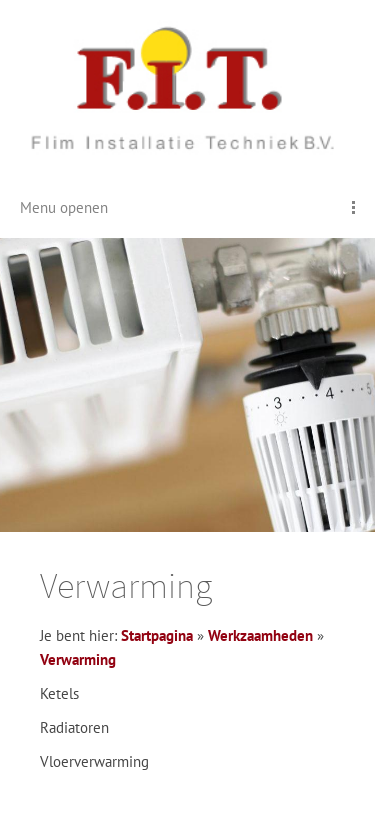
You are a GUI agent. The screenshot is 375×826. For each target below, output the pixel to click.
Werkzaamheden (260, 635)
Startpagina (157, 635)
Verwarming (78, 659)
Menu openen (64, 207)
